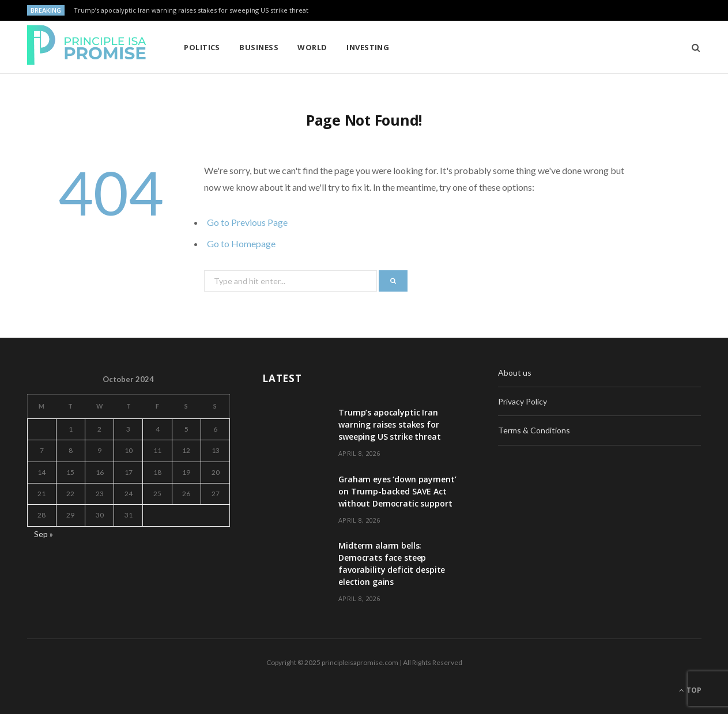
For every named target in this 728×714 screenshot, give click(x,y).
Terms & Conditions (534, 430)
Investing (368, 47)
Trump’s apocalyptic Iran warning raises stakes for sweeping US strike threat (191, 10)
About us (515, 373)
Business (259, 47)
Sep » (44, 534)
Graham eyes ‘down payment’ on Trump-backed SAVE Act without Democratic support (397, 491)
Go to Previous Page (247, 222)
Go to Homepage (241, 243)
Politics (202, 47)
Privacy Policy (523, 401)
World (312, 47)
